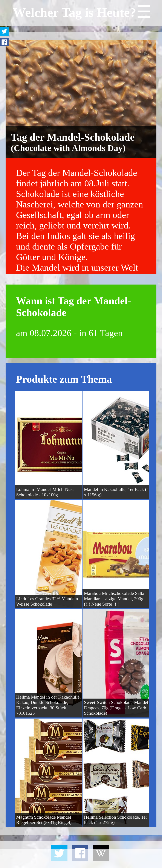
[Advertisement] (81, 858)
